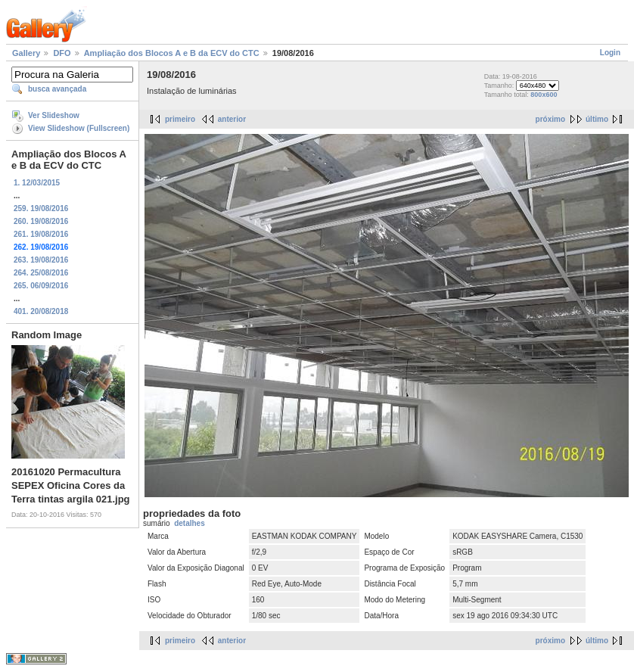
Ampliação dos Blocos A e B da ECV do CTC (172, 53)
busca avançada (57, 89)
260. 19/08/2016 (41, 221)
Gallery (26, 53)
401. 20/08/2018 (41, 311)
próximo (550, 119)
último (597, 119)
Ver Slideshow (54, 115)
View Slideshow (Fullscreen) (79, 128)
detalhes (190, 523)
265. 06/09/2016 (41, 286)
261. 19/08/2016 (41, 234)
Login (610, 53)
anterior (232, 119)
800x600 (544, 95)
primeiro (180, 119)
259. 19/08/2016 (41, 208)
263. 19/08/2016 (41, 260)
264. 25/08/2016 (41, 273)
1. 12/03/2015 (37, 183)
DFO (62, 53)
